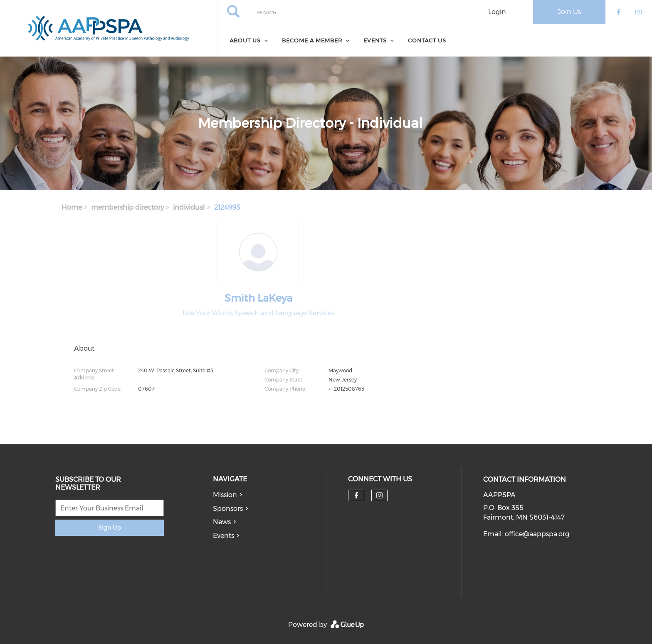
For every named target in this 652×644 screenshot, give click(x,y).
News (222, 522)
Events (224, 536)
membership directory (127, 207)
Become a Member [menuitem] (312, 40)
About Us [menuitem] (245, 40)
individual (189, 207)
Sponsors (228, 509)
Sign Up (110, 528)
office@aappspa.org (537, 534)
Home (72, 207)
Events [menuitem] (375, 40)
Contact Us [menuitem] (427, 40)
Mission (225, 495)
